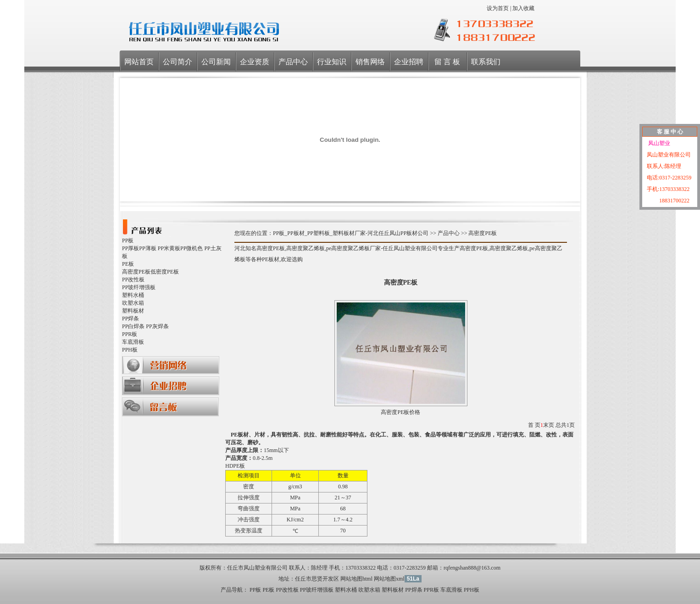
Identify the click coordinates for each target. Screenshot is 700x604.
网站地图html (356, 579)
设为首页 (498, 8)
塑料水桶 (133, 295)
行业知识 (332, 62)
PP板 (128, 240)
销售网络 (370, 62)
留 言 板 (447, 62)
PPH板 (130, 350)
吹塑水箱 (133, 303)
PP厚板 (131, 248)
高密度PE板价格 (400, 412)
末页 (549, 425)
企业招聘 (409, 62)
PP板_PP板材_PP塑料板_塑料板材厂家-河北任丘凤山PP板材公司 (351, 233)
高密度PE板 (136, 272)
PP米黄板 (169, 248)
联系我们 (486, 62)
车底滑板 (133, 342)
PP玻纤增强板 (139, 287)
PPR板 (130, 334)
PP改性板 (133, 280)
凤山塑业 (658, 143)
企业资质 (255, 62)
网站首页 (139, 62)
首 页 (534, 425)
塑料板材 (133, 311)
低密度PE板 (165, 272)
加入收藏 (523, 8)
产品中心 (293, 62)
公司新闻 (216, 62)
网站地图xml (389, 579)
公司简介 (178, 62)
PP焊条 (131, 319)
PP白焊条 (133, 326)
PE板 (128, 264)
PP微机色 (192, 248)
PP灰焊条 (157, 326)
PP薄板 (147, 248)
